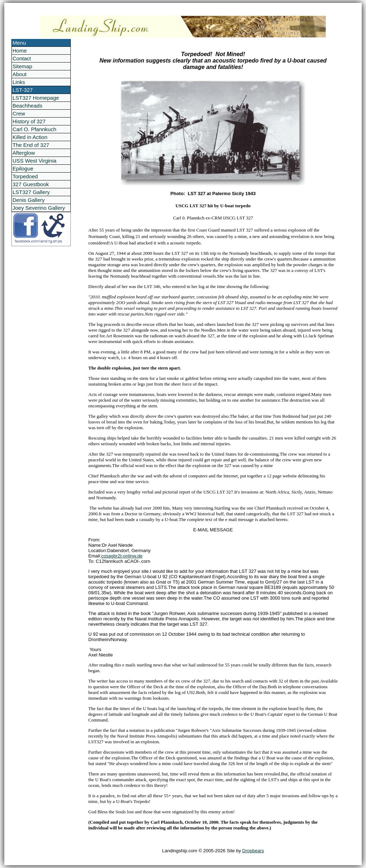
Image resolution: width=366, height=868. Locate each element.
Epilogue (23, 168)
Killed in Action (30, 137)
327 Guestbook (31, 184)
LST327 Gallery (31, 192)
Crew (19, 113)
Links (19, 82)
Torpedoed (25, 176)
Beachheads (27, 106)
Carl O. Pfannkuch (34, 129)
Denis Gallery (29, 200)
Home (20, 51)
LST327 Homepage (36, 98)
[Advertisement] (40, 353)
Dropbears (253, 851)
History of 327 (29, 121)
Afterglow (24, 153)
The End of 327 (31, 145)
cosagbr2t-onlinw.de (122, 556)
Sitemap (22, 66)
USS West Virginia (34, 161)
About (19, 74)
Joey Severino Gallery (39, 208)
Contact (22, 58)
